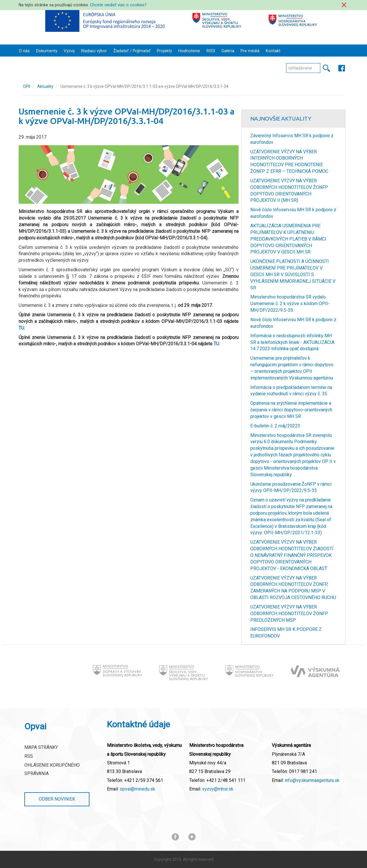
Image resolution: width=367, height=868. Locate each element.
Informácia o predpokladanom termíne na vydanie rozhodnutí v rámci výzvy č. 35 (291, 391)
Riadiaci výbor (94, 51)
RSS (29, 756)
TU (21, 328)
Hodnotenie (189, 51)
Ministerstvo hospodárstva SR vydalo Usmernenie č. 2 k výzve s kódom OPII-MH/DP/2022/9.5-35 (290, 304)
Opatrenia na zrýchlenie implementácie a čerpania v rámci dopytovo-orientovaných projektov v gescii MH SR (291, 410)
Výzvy (69, 51)
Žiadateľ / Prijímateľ (132, 51)
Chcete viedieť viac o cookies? (118, 5)
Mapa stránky (41, 747)
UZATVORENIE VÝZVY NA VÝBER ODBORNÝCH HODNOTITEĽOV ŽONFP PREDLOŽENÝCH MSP (289, 614)
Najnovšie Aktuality (281, 119)
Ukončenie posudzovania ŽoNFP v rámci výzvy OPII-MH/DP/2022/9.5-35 (291, 487)
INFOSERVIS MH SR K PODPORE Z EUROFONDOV (286, 633)
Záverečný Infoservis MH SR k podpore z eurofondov (292, 139)
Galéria (228, 51)
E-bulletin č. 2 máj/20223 (275, 426)
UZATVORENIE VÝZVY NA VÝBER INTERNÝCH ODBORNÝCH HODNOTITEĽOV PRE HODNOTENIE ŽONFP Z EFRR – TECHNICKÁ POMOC (289, 162)
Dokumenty (47, 51)
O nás (24, 51)
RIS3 (211, 51)
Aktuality (45, 86)
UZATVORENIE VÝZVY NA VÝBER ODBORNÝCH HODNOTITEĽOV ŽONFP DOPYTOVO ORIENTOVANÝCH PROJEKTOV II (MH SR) (289, 191)
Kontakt (273, 51)
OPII (27, 86)
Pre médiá (250, 51)
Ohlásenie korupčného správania (52, 769)
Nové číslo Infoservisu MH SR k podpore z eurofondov (293, 213)
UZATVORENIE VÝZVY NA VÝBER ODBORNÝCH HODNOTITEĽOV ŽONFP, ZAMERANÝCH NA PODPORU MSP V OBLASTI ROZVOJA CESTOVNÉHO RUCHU (293, 588)
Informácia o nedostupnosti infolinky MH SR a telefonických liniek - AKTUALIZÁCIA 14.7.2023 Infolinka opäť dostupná (292, 342)
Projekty (164, 51)
